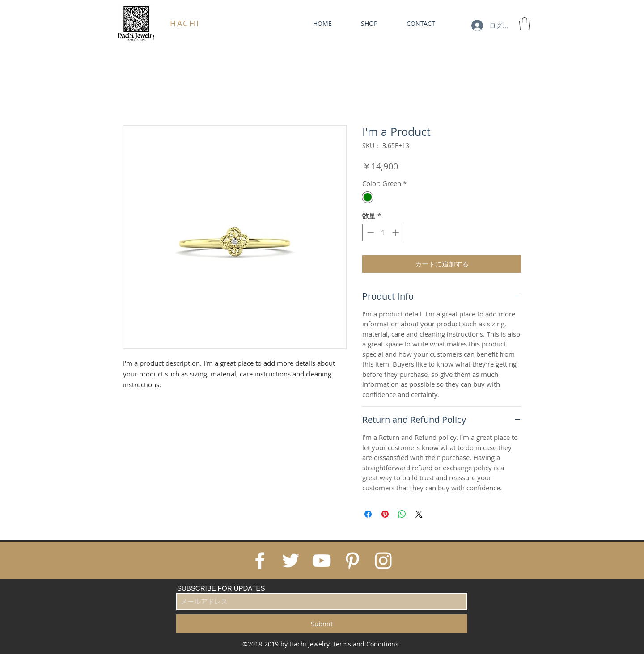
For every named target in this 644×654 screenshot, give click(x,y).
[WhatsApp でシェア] (402, 514)
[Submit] (322, 624)
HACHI (185, 23)
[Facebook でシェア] (368, 514)
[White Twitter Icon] (291, 561)
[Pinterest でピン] (385, 514)
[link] (525, 24)
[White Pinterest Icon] (352, 561)
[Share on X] (419, 514)
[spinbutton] (383, 233)
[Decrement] (370, 233)
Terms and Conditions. (366, 644)
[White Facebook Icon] (260, 561)
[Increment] (396, 233)
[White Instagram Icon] (383, 561)
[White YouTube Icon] (322, 561)
